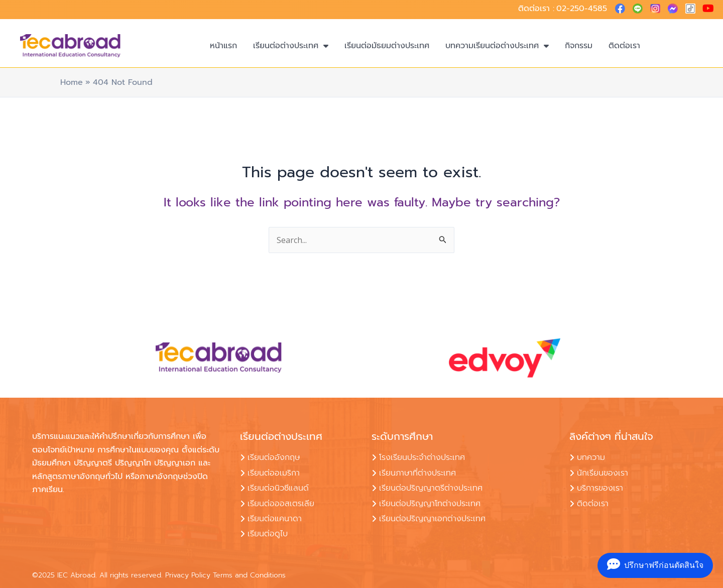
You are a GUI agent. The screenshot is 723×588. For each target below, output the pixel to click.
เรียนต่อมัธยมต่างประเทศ (387, 46)
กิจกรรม (579, 46)
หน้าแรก (223, 46)
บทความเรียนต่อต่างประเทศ (497, 46)
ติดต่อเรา (624, 46)
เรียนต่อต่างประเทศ (291, 46)
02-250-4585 (582, 9)
